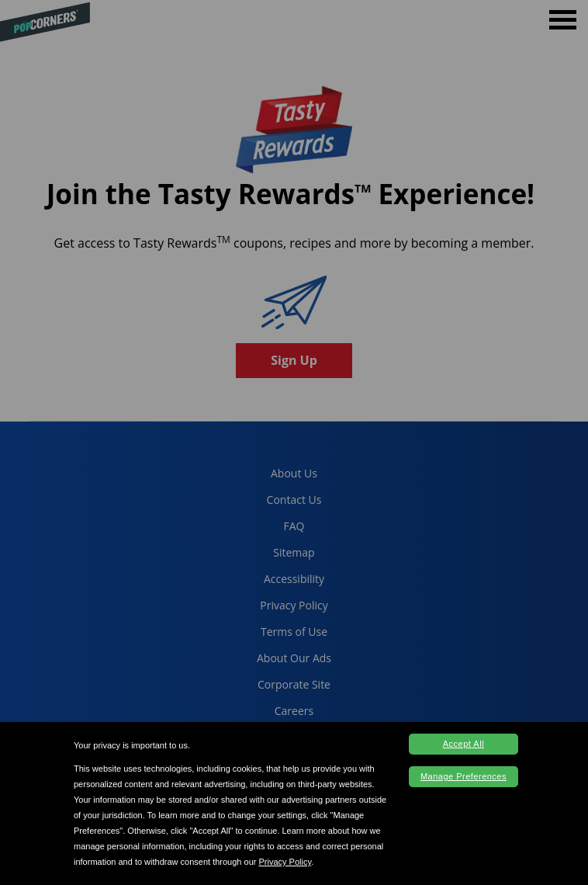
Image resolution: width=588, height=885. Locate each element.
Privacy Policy (285, 862)
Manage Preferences (463, 776)
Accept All (463, 744)
